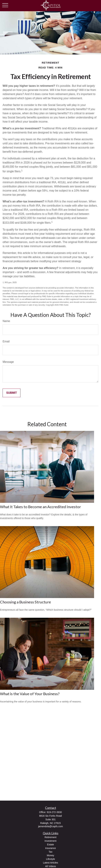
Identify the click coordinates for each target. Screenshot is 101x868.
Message (8, 362)
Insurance (50, 848)
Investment (50, 841)
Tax (51, 852)
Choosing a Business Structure (25, 602)
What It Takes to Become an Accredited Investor (40, 507)
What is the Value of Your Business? (30, 694)
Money (50, 855)
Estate (51, 844)
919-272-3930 (54, 812)
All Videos (50, 866)
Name (6, 321)
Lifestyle (50, 859)
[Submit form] (12, 393)
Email (6, 341)
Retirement (50, 837)
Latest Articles (50, 863)
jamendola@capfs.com (50, 826)
